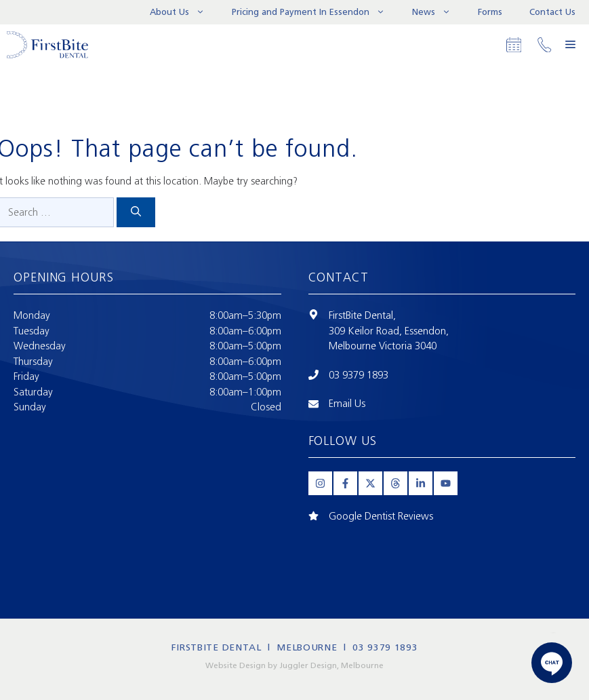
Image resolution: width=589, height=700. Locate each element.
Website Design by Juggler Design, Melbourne (294, 665)
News (438, 12)
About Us (184, 12)
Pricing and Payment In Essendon (315, 12)
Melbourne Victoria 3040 (383, 346)
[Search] (136, 213)
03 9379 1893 (359, 375)
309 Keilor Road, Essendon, (389, 331)
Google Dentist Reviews (381, 516)
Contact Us (552, 12)
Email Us (347, 404)
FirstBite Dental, (362, 315)
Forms (490, 12)
